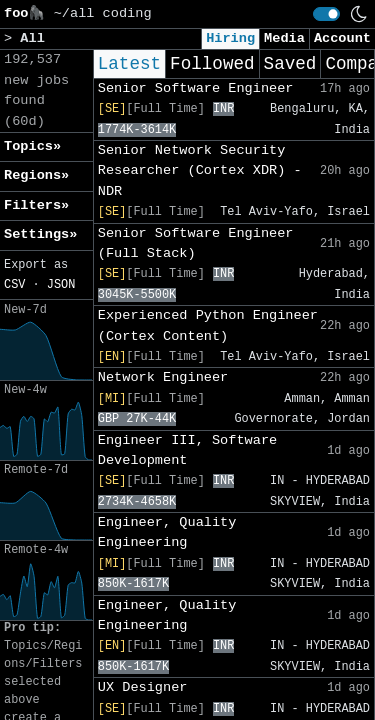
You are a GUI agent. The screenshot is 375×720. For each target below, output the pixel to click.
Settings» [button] (40, 234)
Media (284, 38)
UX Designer (143, 687)
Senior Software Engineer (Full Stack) (196, 243)
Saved (290, 64)
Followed (212, 64)
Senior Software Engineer (196, 88)
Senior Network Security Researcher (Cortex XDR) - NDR (200, 171)
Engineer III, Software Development (187, 450)
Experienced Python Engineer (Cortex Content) (208, 325)
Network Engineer (163, 377)
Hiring (230, 38)
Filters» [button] (36, 205)
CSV (14, 285)
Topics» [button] (32, 146)
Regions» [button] (36, 175)
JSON (61, 285)
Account (342, 38)
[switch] (326, 14)
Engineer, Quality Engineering (167, 532)
